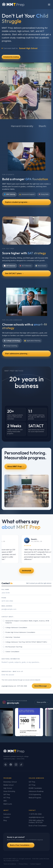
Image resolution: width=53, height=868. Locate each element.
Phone (4, 598)
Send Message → (42, 686)
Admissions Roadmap (36, 791)
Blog (5, 820)
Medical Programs (35, 798)
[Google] (6, 765)
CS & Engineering (35, 795)
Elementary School (10, 782)
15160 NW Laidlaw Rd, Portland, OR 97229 (36, 821)
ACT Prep (7, 798)
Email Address (7, 606)
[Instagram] (16, 765)
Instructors (7, 814)
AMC (5, 801)
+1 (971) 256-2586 (35, 814)
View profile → (42, 702)
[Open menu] (49, 5)
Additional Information (11, 659)
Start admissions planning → (17, 354)
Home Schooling (9, 791)
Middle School (8, 785)
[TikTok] (21, 765)
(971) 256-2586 (22, 686)
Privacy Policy (23, 864)
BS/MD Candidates (35, 788)
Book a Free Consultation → (21, 845)
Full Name (5, 589)
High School (8, 788)
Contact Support (35, 864)
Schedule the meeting (11, 57)
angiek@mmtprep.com (9, 686)
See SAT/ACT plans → (14, 273)
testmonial (26, 571)
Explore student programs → (17, 202)
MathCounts (8, 804)
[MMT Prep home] (13, 5)
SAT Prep (7, 795)
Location (7, 817)
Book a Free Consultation (38, 826)
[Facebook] (11, 765)
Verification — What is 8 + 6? (12, 671)
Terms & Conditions (10, 864)
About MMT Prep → (16, 466)
